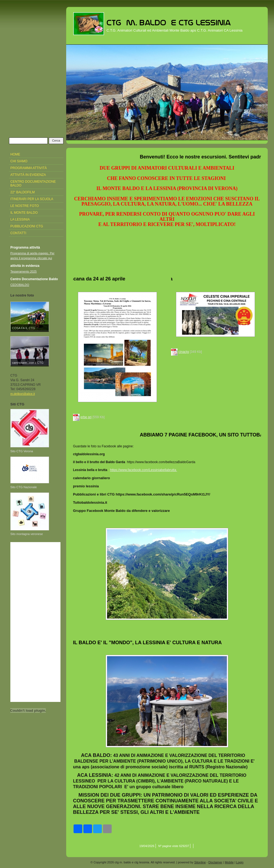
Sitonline (200, 862)
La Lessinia (20, 219)
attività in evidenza (28, 175)
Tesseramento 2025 (24, 271)
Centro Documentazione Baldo (33, 184)
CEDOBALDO (20, 285)
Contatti (18, 233)
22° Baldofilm (23, 192)
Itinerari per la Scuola (32, 199)
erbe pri (86, 417)
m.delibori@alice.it (23, 394)
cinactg (184, 352)
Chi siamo (19, 161)
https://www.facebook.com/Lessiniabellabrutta (143, 470)
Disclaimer (215, 862)
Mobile (229, 862)
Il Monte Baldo (24, 213)
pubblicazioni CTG (27, 226)
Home (15, 154)
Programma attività (29, 168)
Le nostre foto (25, 206)
